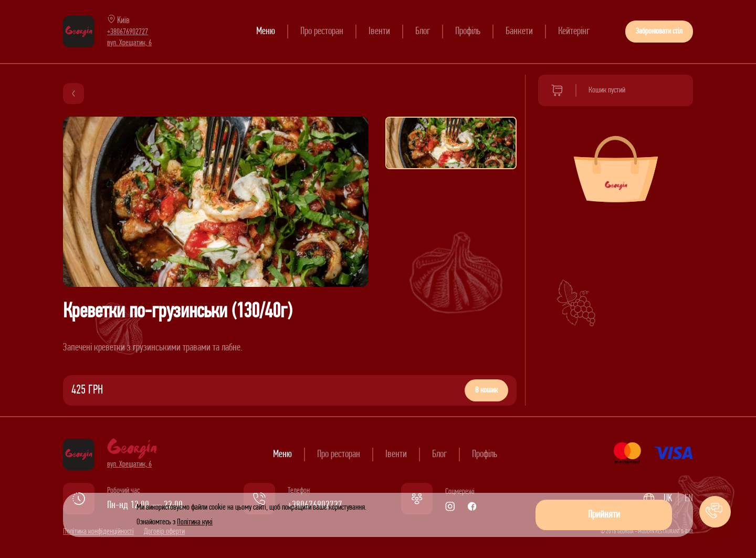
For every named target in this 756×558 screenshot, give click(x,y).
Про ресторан (322, 32)
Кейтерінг (574, 32)
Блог (423, 32)
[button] (715, 512)
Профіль (468, 32)
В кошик (486, 390)
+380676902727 (128, 32)
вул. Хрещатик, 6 (129, 43)
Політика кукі (195, 522)
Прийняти (604, 515)
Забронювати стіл (659, 32)
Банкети (519, 32)
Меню (266, 32)
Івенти (379, 32)
